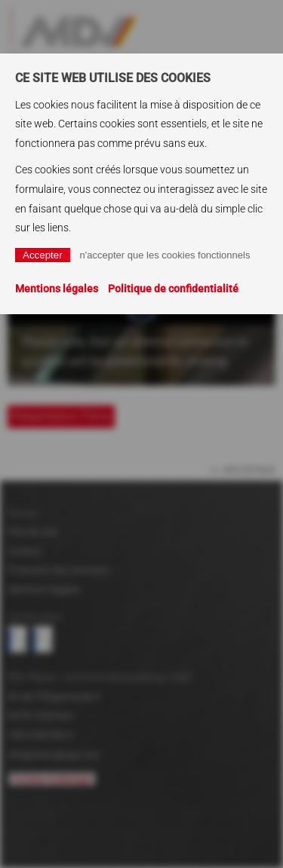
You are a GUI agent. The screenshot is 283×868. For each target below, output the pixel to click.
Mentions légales (57, 289)
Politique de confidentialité (173, 289)
